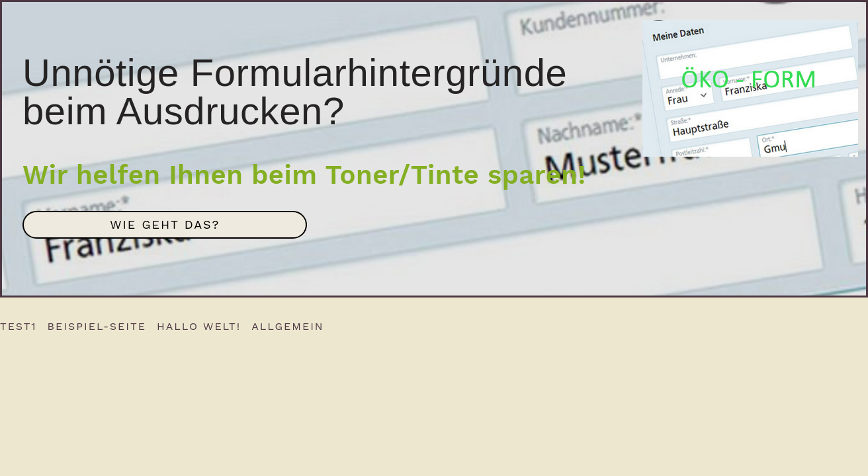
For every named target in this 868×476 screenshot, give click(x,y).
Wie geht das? (165, 224)
